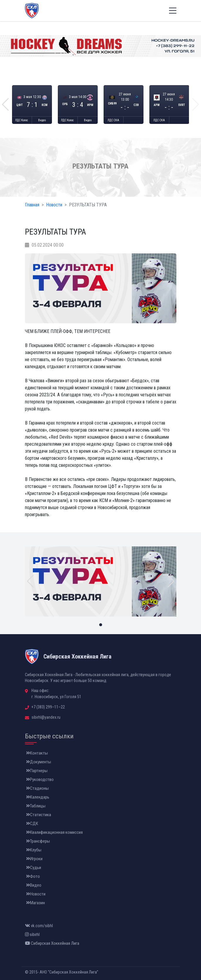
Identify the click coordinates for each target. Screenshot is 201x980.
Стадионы (37, 788)
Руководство (40, 779)
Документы (39, 762)
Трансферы (38, 841)
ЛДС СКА (113, 120)
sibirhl (32, 934)
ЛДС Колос (22, 120)
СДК (32, 824)
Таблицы (36, 806)
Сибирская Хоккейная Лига (52, 943)
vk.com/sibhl (39, 926)
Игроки (34, 859)
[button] (5, 105)
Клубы (34, 850)
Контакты (37, 753)
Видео (42, 120)
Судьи (34, 868)
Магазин (36, 903)
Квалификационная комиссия (54, 832)
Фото (33, 876)
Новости (54, 205)
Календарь (38, 797)
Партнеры (37, 771)
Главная (32, 205)
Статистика (39, 815)
